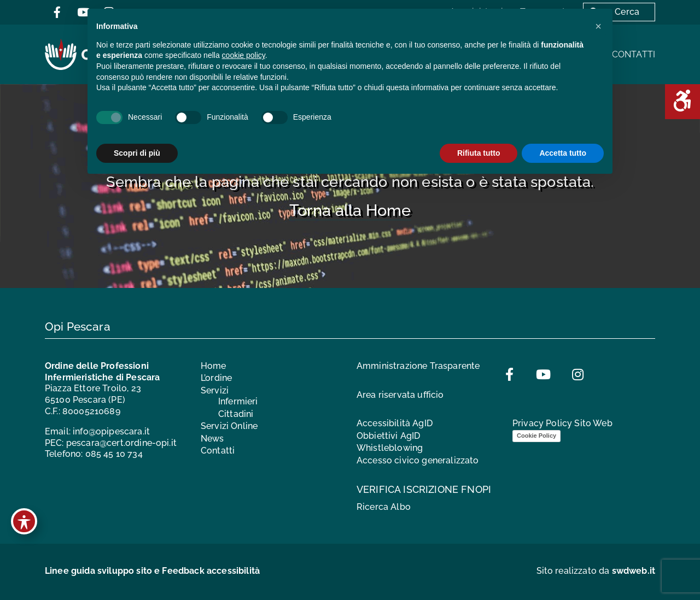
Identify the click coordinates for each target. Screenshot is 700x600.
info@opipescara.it (111, 431)
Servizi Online (229, 426)
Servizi (215, 390)
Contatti (634, 54)
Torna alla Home (350, 210)
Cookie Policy (536, 436)
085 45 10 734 (114, 454)
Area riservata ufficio (400, 395)
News (212, 439)
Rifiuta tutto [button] (479, 153)
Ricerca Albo (384, 507)
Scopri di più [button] (137, 153)
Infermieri (238, 401)
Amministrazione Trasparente (418, 366)
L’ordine (216, 378)
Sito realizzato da (596, 571)
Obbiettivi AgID (388, 436)
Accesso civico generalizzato (418, 460)
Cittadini (236, 414)
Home (214, 366)
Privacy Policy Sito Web (562, 423)
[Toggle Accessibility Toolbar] (24, 521)
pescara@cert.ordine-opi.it (121, 443)
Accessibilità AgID (395, 423)
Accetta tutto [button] (563, 153)
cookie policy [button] (244, 55)
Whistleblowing (390, 448)
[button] (598, 26)
